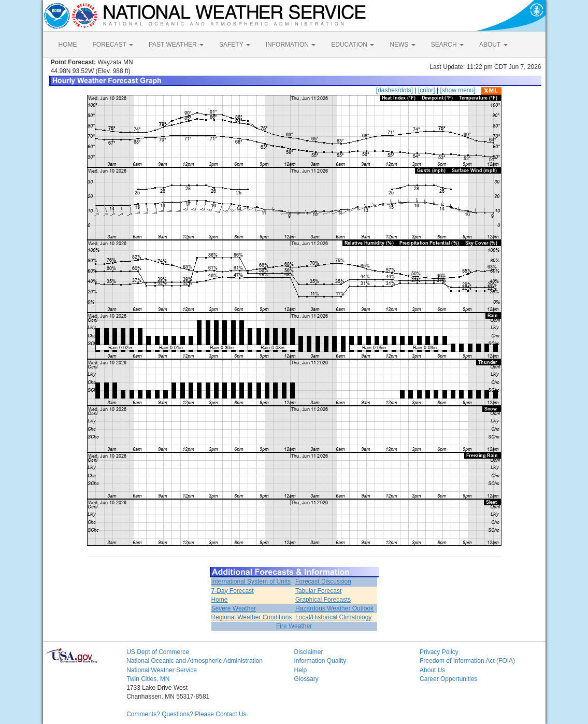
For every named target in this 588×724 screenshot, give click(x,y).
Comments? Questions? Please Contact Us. (187, 714)
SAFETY (235, 45)
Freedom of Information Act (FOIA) (467, 661)
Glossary (306, 679)
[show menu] (457, 90)
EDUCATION (353, 45)
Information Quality (320, 661)
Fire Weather (294, 626)
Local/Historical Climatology (333, 617)
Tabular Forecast (318, 591)
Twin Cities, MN (148, 679)
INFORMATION (291, 45)
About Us (432, 670)
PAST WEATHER (176, 45)
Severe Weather (234, 608)
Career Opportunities (448, 679)
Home (220, 600)
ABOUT (493, 45)
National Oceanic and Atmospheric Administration (195, 661)
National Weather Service (162, 670)
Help (300, 670)
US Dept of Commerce (158, 652)
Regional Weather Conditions (252, 617)
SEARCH (447, 45)
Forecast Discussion (323, 581)
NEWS (402, 45)
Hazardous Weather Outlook (334, 608)
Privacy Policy (439, 652)
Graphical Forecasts (323, 600)
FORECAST (113, 45)
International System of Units (251, 581)
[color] (427, 90)
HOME (68, 45)
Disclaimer (308, 652)
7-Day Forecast (233, 591)
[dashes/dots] (395, 90)
